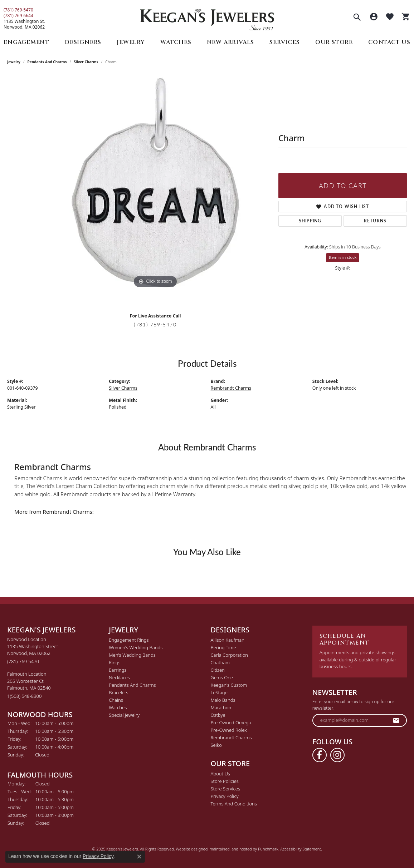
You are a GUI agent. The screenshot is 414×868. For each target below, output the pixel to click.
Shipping (310, 221)
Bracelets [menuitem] (118, 692)
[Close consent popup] (139, 857)
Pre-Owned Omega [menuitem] (231, 722)
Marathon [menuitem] (221, 707)
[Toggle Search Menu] (357, 18)
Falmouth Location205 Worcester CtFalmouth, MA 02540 (29, 685)
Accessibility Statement (301, 849)
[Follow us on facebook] (320, 755)
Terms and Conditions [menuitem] (234, 804)
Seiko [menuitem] (216, 745)
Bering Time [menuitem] (223, 647)
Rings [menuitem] (115, 662)
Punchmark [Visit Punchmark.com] (268, 849)
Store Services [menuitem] (226, 789)
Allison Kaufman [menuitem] (228, 640)
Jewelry (131, 42)
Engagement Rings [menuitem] (129, 640)
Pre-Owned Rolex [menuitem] (229, 730)
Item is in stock (343, 257)
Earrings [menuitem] (118, 670)
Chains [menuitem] (116, 700)
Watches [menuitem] (118, 707)
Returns (375, 221)
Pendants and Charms (47, 62)
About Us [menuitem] (220, 774)
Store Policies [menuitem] (225, 781)
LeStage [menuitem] (219, 692)
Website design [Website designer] (189, 849)
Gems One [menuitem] (222, 677)
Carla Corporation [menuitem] (230, 655)
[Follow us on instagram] (337, 755)
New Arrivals (231, 42)
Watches (176, 42)
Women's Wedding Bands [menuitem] (136, 647)
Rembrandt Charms (231, 388)
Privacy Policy (98, 856)
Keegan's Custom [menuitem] (229, 685)
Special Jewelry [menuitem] (124, 715)
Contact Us (389, 42)
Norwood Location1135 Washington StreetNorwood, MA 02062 (33, 650)
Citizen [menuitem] (218, 670)
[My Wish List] (390, 18)
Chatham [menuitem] (220, 662)
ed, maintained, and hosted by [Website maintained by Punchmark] (231, 849)
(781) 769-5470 (18, 10)
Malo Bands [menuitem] (223, 700)
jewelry (14, 62)
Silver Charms (86, 62)
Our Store (334, 42)
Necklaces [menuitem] (119, 677)
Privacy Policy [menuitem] (225, 796)
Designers (83, 42)
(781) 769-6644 (18, 16)
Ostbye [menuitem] (218, 715)
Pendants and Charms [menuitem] (132, 685)
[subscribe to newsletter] (396, 720)
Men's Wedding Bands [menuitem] (132, 655)
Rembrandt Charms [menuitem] (231, 738)
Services (284, 42)
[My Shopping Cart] (406, 18)
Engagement (26, 42)
